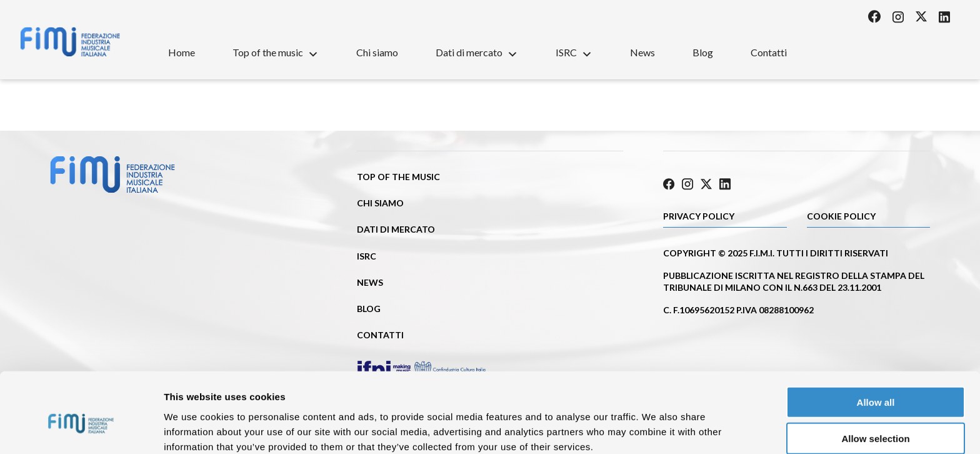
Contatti (769, 52)
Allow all (876, 344)
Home (182, 52)
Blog (703, 52)
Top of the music (276, 52)
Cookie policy (841, 216)
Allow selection (875, 381)
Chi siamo (377, 52)
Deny (876, 417)
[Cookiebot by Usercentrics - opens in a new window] (81, 430)
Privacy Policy (699, 216)
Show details (656, 429)
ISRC (574, 52)
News (642, 52)
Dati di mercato (477, 52)
